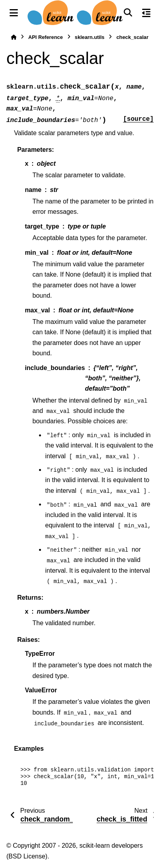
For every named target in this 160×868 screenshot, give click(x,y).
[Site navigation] (14, 13)
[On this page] (146, 13)
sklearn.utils (90, 37)
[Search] (128, 13)
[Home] (14, 37)
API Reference (46, 37)
